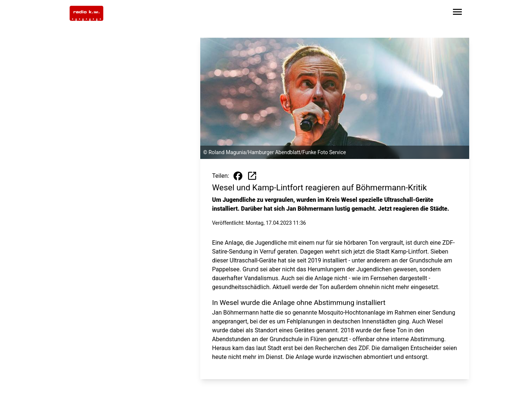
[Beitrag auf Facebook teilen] (238, 176)
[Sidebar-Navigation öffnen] (457, 13)
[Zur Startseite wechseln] (86, 13)
